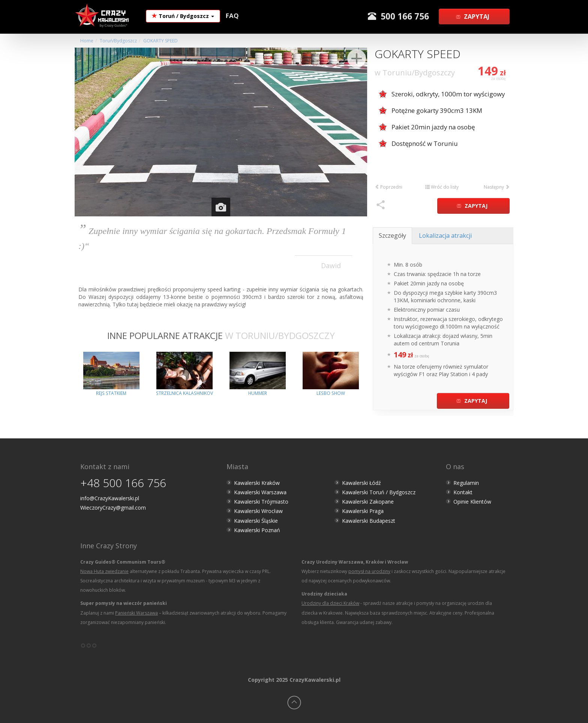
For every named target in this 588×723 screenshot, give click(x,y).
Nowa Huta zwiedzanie (104, 571)
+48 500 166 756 (123, 483)
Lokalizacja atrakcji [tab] (445, 235)
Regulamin (466, 483)
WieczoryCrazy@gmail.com (113, 508)
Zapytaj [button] (473, 16)
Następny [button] (497, 187)
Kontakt (463, 492)
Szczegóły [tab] (392, 235)
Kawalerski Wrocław (258, 511)
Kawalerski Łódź (361, 483)
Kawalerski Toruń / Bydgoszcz (379, 492)
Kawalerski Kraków (257, 483)
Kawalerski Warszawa (260, 492)
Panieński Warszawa (136, 613)
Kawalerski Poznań (257, 530)
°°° (89, 648)
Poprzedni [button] (388, 187)
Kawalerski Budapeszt (369, 521)
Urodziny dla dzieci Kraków (330, 603)
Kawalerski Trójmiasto (261, 502)
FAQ (232, 16)
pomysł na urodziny (369, 571)
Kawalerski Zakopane (368, 502)
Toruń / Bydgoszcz (183, 16)
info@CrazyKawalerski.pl (110, 498)
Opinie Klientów (472, 502)
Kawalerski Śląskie (256, 521)
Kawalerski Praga (363, 511)
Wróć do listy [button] (442, 187)
